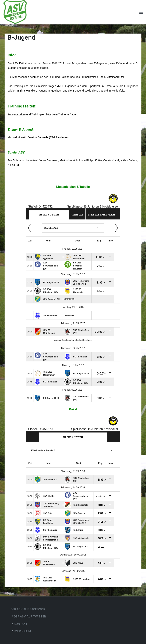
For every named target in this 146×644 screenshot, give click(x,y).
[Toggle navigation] (141, 12)
